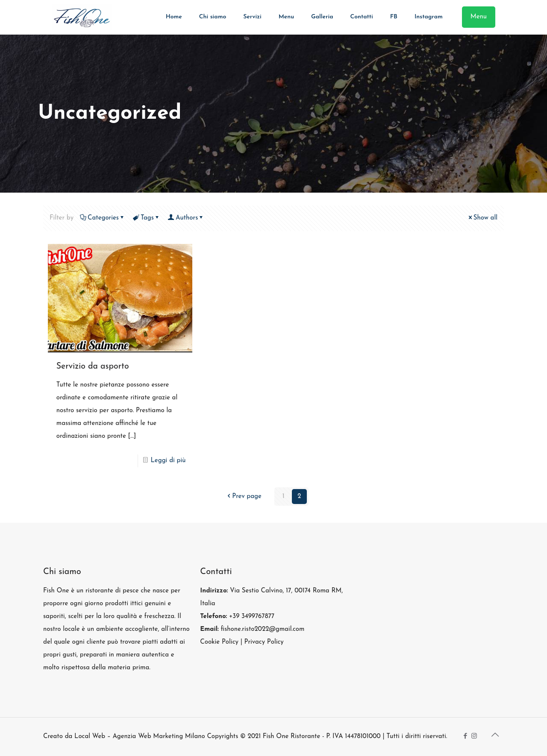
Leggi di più (168, 461)
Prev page (243, 497)
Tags (147, 218)
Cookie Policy (219, 642)
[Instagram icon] (474, 737)
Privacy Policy (264, 642)
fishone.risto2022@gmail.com (262, 629)
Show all (482, 218)
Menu (479, 17)
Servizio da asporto (93, 366)
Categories (103, 218)
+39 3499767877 (252, 617)
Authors (186, 218)
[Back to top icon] (495, 735)
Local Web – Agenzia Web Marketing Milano (141, 737)
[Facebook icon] (465, 737)
